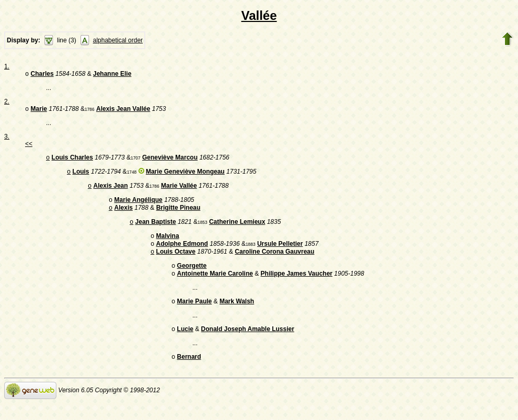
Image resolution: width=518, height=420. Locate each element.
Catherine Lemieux (237, 230)
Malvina (168, 245)
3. (7, 139)
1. (7, 66)
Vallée (259, 15)
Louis (81, 176)
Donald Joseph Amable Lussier (248, 345)
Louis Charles (72, 161)
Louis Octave (176, 263)
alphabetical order (118, 40)
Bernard (189, 373)
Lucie (185, 345)
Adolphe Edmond (182, 254)
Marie (39, 111)
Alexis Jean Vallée (123, 111)
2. (7, 103)
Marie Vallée (179, 191)
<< (29, 146)
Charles (42, 75)
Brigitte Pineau (179, 215)
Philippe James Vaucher (297, 287)
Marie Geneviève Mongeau (185, 176)
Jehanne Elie (112, 75)
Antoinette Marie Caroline (215, 287)
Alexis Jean (111, 191)
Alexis (124, 215)
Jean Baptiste (156, 230)
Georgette (192, 278)
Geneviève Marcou (170, 161)
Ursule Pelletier (280, 254)
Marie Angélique (139, 206)
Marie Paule (195, 316)
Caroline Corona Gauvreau (274, 263)
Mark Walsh (237, 316)
